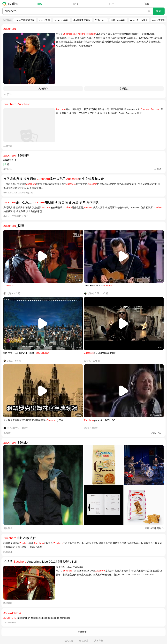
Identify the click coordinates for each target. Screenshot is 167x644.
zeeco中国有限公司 (25, 20)
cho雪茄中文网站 (82, 20)
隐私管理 (83, 641)
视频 (147, 4)
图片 (111, 4)
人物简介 (43, 89)
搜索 (159, 11)
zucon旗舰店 (159, 20)
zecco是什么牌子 (139, 20)
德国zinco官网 (118, 20)
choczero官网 (62, 20)
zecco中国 (45, 20)
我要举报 (99, 641)
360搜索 (11, 4)
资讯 (76, 4)
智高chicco (101, 20)
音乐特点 (124, 89)
